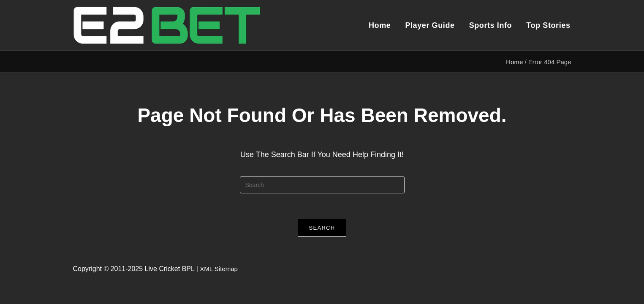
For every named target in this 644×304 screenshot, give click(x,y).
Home (514, 62)
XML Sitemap (219, 269)
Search (322, 228)
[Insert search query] (322, 185)
